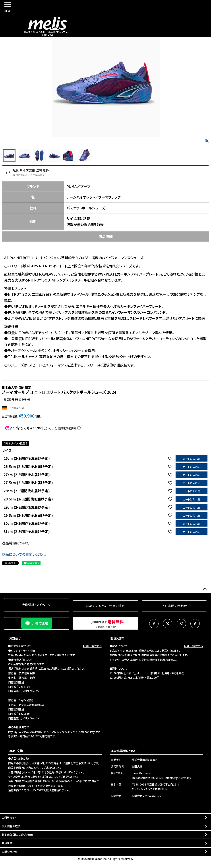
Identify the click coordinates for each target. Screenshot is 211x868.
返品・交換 (16, 751)
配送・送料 (117, 638)
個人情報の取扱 (11, 826)
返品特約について (15, 543)
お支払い (15, 638)
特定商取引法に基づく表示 (17, 834)
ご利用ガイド (9, 817)
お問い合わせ (10, 852)
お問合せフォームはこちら (146, 796)
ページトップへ (205, 589)
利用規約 (7, 843)
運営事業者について (124, 751)
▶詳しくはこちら (92, 646)
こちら (55, 777)
